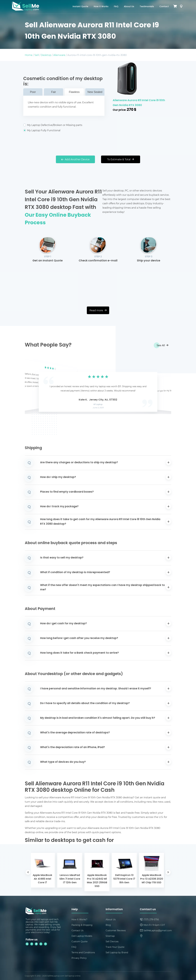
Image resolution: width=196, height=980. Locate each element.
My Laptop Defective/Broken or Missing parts (64, 125)
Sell (37, 55)
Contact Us (77, 930)
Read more (98, 310)
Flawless (74, 92)
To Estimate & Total (121, 159)
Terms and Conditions (83, 952)
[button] (32, 387)
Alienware (59, 55)
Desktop (46, 55)
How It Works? (79, 919)
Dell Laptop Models (82, 936)
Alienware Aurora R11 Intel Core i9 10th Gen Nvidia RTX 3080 (139, 103)
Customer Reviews (116, 930)
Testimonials (147, 7)
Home (29, 55)
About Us (129, 7)
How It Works (101, 7)
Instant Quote (80, 7)
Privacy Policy (79, 958)
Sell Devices (112, 941)
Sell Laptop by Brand (117, 952)
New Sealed (95, 92)
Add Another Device (75, 159)
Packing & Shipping (82, 925)
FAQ (116, 7)
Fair (54, 92)
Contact (164, 7)
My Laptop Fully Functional (64, 130)
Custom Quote (79, 941)
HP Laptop (98, 405)
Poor (33, 92)
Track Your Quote (115, 947)
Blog (108, 925)
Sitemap (110, 936)
